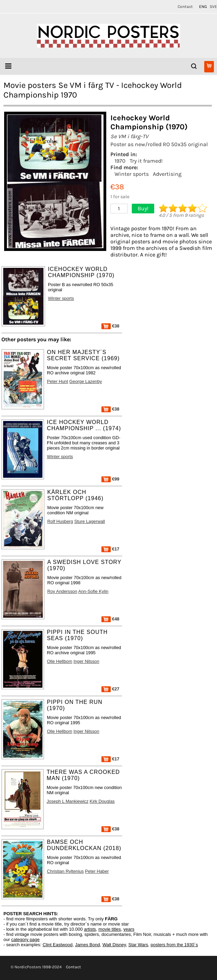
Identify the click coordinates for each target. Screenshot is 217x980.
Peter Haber (97, 871)
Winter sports (132, 174)
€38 (110, 326)
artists (90, 929)
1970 (120, 161)
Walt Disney (114, 945)
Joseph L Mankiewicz (67, 801)
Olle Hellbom (60, 661)
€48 (110, 619)
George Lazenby (86, 381)
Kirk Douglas (102, 801)
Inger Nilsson (86, 661)
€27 (110, 689)
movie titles (110, 929)
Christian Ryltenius (65, 871)
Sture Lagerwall (90, 521)
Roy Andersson (62, 591)
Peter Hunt (57, 381)
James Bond (87, 945)
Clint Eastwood (57, 945)
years (129, 929)
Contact (185, 7)
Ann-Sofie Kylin (93, 591)
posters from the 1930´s (174, 945)
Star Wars (138, 945)
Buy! (143, 208)
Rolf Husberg (60, 521)
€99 (110, 479)
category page (25, 939)
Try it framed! (146, 161)
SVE (213, 7)
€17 (110, 549)
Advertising (167, 174)
